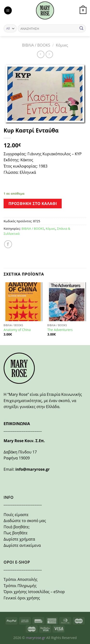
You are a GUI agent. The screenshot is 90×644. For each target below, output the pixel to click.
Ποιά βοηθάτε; (17, 527)
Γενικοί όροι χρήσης (22, 598)
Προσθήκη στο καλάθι (33, 204)
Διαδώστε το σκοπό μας (25, 521)
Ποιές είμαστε (16, 515)
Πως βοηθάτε (16, 533)
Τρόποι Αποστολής (21, 579)
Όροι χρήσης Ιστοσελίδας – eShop (34, 592)
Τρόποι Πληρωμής (20, 586)
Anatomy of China (17, 330)
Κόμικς (62, 45)
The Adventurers (60, 330)
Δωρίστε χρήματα (19, 539)
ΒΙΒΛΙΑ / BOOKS (36, 45)
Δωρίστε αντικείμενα (22, 545)
